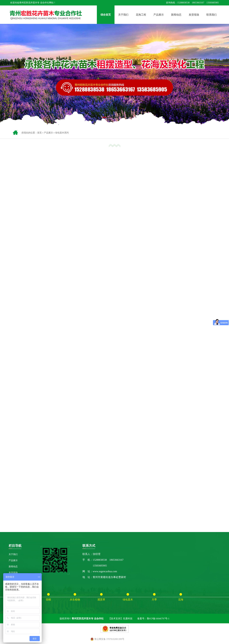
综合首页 (106, 15)
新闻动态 (176, 15)
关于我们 (123, 15)
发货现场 (194, 15)
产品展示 (159, 15)
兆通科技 (128, 619)
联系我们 (212, 15)
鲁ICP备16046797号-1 (158, 619)
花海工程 (141, 15)
